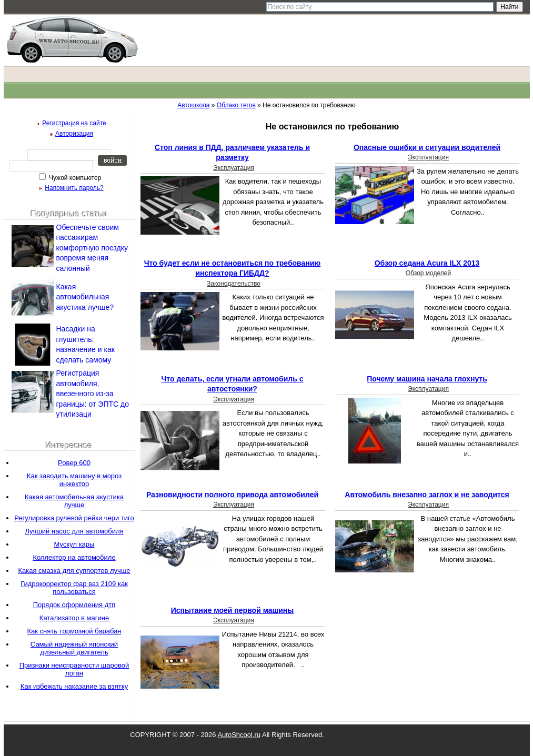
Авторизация (74, 134)
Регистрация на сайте (74, 123)
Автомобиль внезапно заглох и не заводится (427, 495)
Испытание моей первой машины (233, 610)
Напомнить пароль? (74, 188)
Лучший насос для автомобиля (74, 531)
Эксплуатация (234, 168)
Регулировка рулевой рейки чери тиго (74, 518)
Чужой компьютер (74, 178)
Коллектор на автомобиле (74, 557)
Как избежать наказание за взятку (74, 686)
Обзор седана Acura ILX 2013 (427, 263)
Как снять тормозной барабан (74, 631)
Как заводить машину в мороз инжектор (74, 480)
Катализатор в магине (74, 618)
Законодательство (234, 284)
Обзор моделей (428, 273)
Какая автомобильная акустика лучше (74, 501)
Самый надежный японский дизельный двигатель (74, 648)
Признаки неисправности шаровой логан (74, 669)
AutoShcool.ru (239, 735)
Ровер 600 (74, 463)
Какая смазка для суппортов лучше (74, 571)
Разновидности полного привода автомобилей (232, 495)
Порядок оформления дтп (74, 605)
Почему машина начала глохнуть (427, 379)
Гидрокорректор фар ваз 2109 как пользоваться (74, 588)
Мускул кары (74, 544)
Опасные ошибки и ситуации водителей (427, 147)
